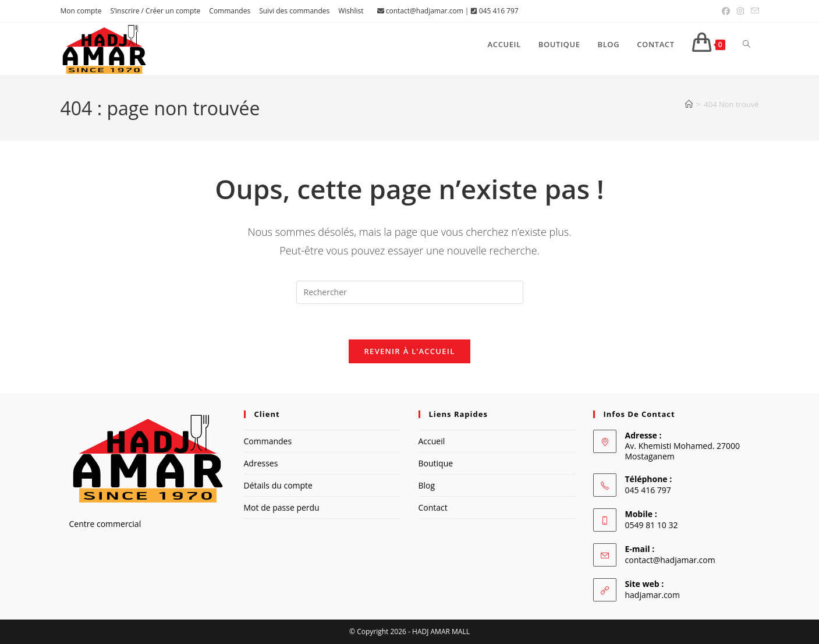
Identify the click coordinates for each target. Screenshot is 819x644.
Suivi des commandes (294, 11)
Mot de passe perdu (282, 507)
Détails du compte (278, 485)
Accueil (432, 441)
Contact (433, 507)
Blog (427, 485)
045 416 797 (499, 11)
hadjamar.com (653, 595)
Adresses (261, 463)
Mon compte (81, 11)
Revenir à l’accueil (409, 351)
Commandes (230, 11)
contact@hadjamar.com (425, 11)
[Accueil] (689, 104)
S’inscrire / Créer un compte (155, 11)
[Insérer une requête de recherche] (410, 292)
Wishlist (351, 11)
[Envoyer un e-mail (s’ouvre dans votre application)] (753, 11)
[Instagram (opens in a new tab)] (740, 11)
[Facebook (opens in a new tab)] (726, 11)
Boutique (436, 463)
